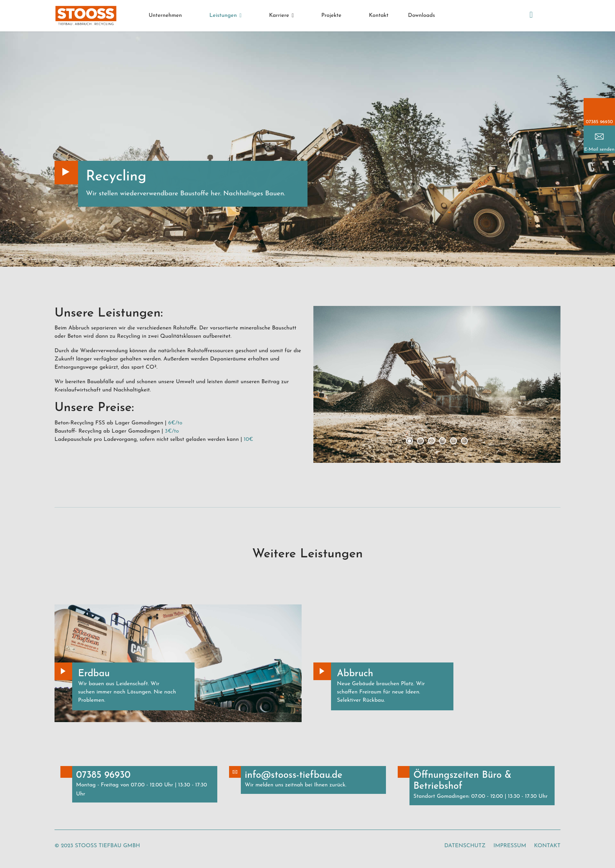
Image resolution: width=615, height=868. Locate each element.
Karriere (279, 15)
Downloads (421, 15)
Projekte (331, 15)
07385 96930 (599, 122)
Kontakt (378, 15)
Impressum (510, 846)
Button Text (63, 671)
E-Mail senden (599, 149)
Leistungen (223, 15)
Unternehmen (165, 15)
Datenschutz (465, 846)
